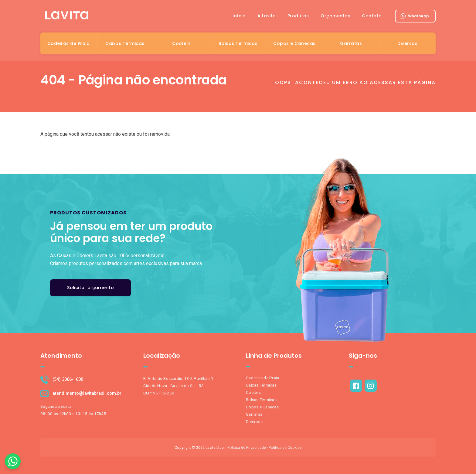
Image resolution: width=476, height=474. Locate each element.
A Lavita (265, 16)
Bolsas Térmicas (238, 44)
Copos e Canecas (294, 44)
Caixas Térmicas (125, 44)
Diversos (407, 44)
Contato (372, 16)
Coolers (182, 44)
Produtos (297, 16)
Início (237, 16)
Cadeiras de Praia (69, 44)
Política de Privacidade (247, 447)
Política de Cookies (285, 447)
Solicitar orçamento (91, 288)
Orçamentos (335, 16)
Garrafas (351, 44)
